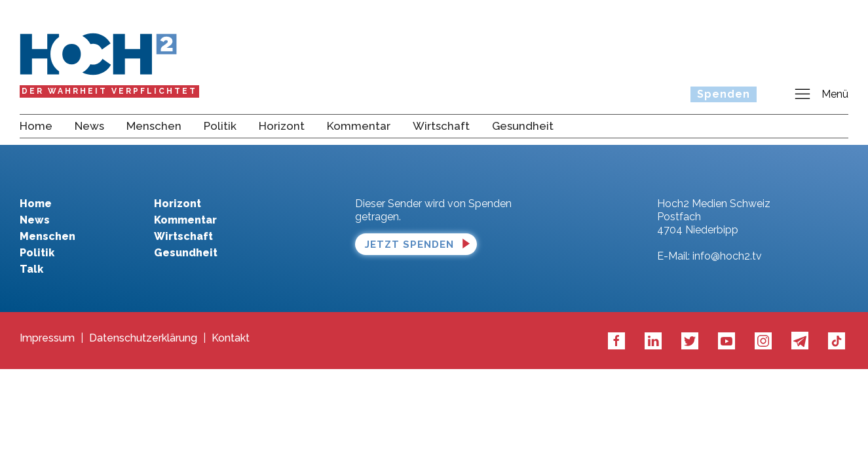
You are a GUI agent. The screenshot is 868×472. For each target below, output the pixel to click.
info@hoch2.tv (727, 256)
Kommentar (359, 126)
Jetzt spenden (409, 245)
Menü (821, 95)
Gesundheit (523, 126)
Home (36, 126)
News (89, 126)
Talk (31, 269)
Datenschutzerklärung (143, 338)
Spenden (724, 94)
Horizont (282, 126)
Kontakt (231, 338)
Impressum (47, 338)
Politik (220, 126)
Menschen (154, 126)
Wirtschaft (441, 126)
